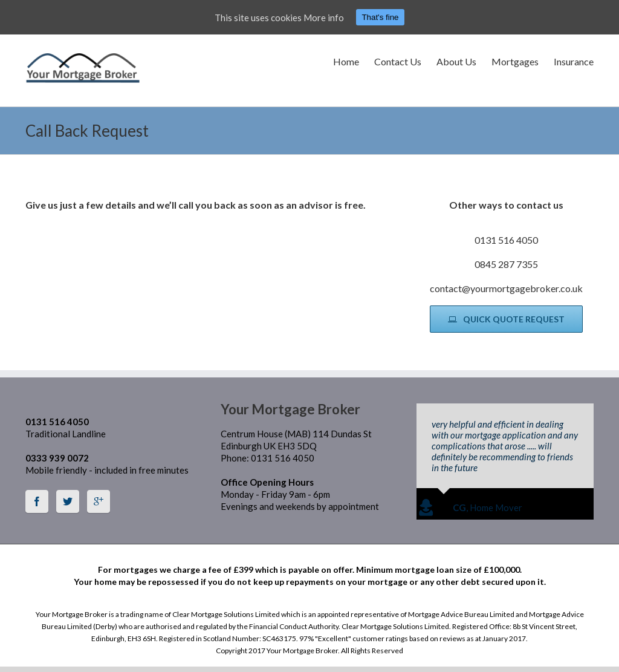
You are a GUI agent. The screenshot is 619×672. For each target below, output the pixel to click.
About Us (456, 61)
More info (324, 18)
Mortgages (515, 61)
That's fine (380, 17)
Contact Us (398, 61)
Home (346, 61)
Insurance (574, 61)
